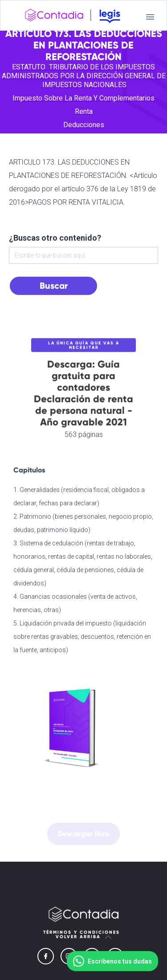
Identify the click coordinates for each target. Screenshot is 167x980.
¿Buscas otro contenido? (55, 238)
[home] (73, 17)
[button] (150, 17)
